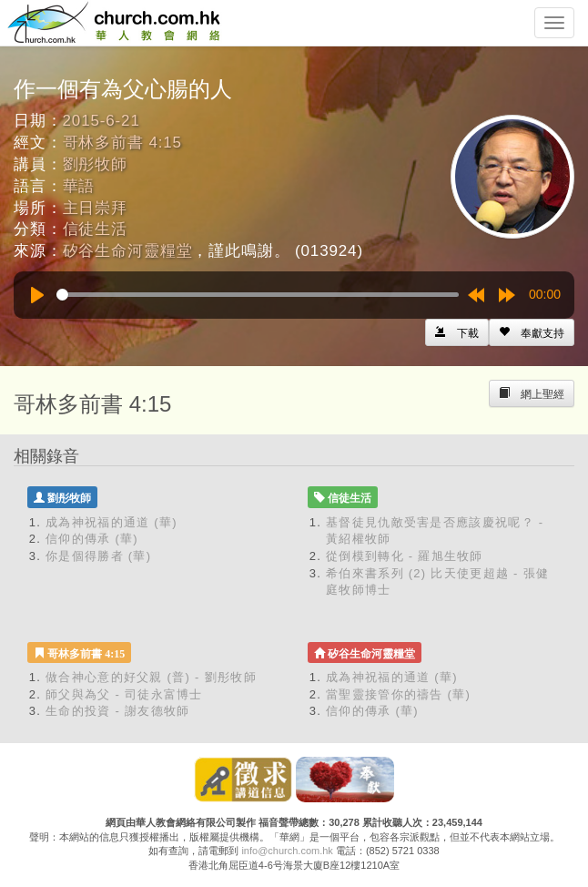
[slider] (258, 295)
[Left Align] (532, 332)
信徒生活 (95, 229)
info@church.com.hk (287, 851)
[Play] (37, 295)
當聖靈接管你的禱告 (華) (398, 694)
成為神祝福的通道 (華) (112, 522)
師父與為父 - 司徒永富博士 (124, 694)
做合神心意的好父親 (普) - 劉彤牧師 (151, 677)
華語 (79, 186)
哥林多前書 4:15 (122, 143)
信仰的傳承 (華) (92, 539)
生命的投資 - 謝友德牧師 (117, 711)
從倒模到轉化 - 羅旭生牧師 (405, 556)
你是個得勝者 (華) (98, 556)
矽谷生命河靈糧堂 (128, 251)
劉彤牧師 (95, 164)
